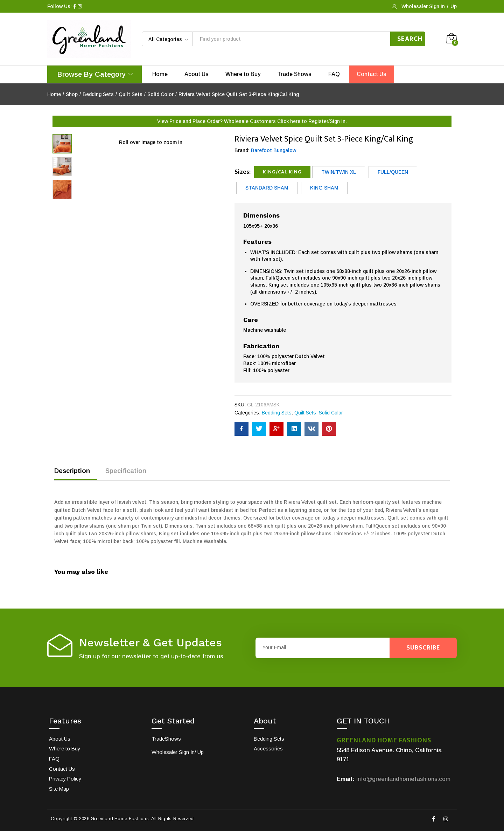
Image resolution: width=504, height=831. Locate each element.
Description (72, 471)
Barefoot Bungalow (274, 150)
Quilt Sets (305, 413)
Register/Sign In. (328, 121)
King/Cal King (282, 172)
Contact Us (372, 74)
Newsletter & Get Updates (150, 643)
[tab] (76, 474)
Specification (126, 471)
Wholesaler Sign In (423, 6)
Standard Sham (267, 188)
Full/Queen (393, 172)
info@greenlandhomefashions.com (404, 779)
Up (454, 6)
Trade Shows (294, 74)
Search (410, 39)
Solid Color (331, 413)
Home (160, 74)
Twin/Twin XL (339, 172)
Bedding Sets (277, 413)
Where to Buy (243, 74)
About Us (197, 74)
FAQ (334, 74)
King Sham (324, 188)
